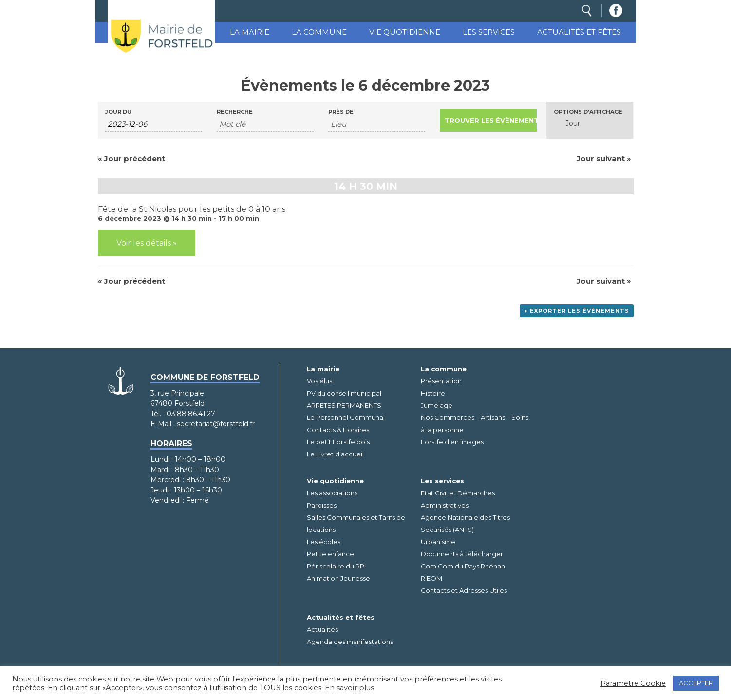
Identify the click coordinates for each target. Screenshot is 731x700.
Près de (341, 112)
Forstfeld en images (452, 442)
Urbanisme (438, 542)
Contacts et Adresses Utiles (464, 590)
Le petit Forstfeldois (338, 442)
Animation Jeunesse (338, 578)
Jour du (118, 112)
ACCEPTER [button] (696, 683)
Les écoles (324, 542)
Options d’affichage (588, 112)
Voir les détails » (147, 243)
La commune (319, 32)
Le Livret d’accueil (335, 454)
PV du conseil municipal (344, 393)
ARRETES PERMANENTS (344, 405)
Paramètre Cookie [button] (633, 683)
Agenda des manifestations (350, 642)
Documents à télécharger (462, 554)
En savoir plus (349, 688)
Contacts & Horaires (338, 430)
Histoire (433, 393)
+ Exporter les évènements (577, 311)
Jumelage (437, 405)
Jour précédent (131, 159)
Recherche (235, 112)
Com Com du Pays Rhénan (463, 566)
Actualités (322, 629)
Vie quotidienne (405, 32)
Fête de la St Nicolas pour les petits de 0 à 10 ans (192, 209)
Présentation (441, 381)
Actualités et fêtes (579, 32)
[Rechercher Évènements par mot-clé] (265, 124)
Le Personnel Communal (346, 417)
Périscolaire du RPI (336, 566)
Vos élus (319, 381)
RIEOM (431, 578)
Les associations (332, 493)
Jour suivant (604, 159)
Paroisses (322, 505)
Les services (489, 32)
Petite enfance (330, 554)
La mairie (250, 32)
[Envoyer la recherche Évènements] (488, 120)
